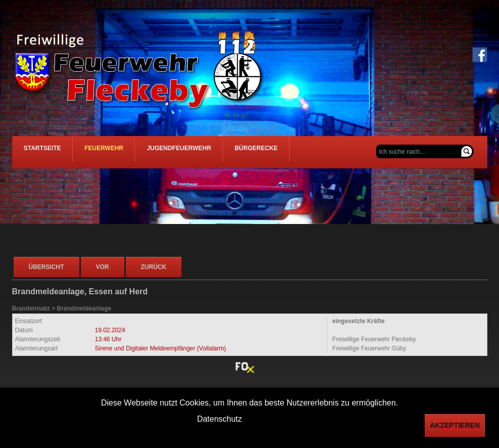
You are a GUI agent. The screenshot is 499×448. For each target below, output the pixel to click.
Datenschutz (220, 419)
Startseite (47, 152)
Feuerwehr (116, 152)
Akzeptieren (455, 425)
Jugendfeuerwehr (198, 152)
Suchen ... (376, 145)
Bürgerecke (284, 152)
